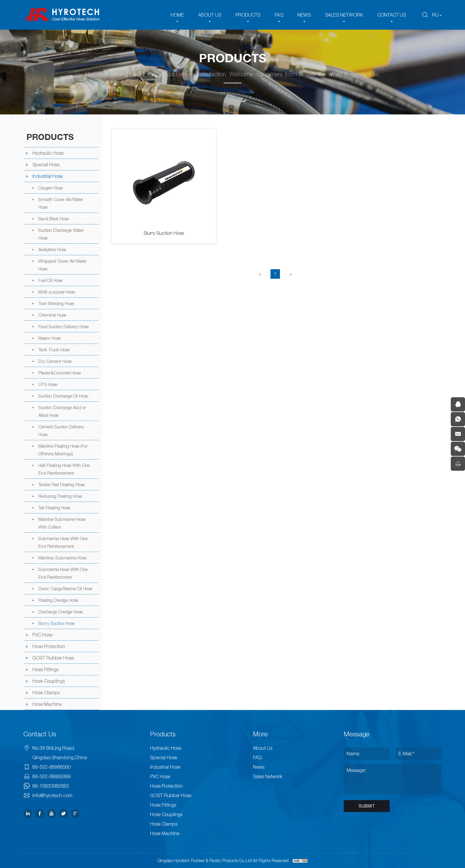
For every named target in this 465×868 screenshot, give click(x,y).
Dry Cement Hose (54, 361)
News (259, 767)
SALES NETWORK (344, 15)
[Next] (291, 283)
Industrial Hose (47, 176)
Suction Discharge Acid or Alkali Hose (62, 411)
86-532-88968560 (51, 767)
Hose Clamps (45, 693)
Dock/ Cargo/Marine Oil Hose (65, 588)
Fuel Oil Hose (50, 280)
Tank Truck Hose (53, 350)
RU (435, 15)
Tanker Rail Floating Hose (61, 484)
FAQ (279, 15)
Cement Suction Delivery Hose (60, 430)
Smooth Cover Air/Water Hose (60, 203)
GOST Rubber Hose (52, 658)
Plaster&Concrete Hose (59, 373)
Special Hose (45, 165)
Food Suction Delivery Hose (63, 326)
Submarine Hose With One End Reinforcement (62, 542)
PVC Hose (42, 635)
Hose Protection (48, 646)
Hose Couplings (48, 681)
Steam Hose (49, 338)
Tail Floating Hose (54, 508)
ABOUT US (210, 15)
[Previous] (260, 283)
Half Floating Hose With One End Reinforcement (63, 469)
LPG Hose (47, 384)
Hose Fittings (45, 669)
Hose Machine (46, 704)
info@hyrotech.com (52, 795)
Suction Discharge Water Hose (60, 234)
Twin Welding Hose (55, 303)
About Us (263, 748)
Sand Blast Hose (53, 218)
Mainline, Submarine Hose (62, 558)
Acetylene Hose (52, 249)
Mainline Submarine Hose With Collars (61, 523)
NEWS (304, 15)
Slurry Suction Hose (56, 623)
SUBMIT (367, 806)
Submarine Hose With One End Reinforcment (62, 573)
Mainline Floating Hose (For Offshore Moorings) (62, 450)
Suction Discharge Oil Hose (63, 396)
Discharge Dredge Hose (60, 612)
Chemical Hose (52, 315)
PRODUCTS (248, 15)
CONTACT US (392, 15)
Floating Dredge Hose (58, 600)
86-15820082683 (51, 786)
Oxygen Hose (50, 188)
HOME (177, 15)
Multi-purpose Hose (56, 292)
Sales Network (268, 776)
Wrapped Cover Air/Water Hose (62, 265)
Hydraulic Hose (47, 153)
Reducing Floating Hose (59, 496)
